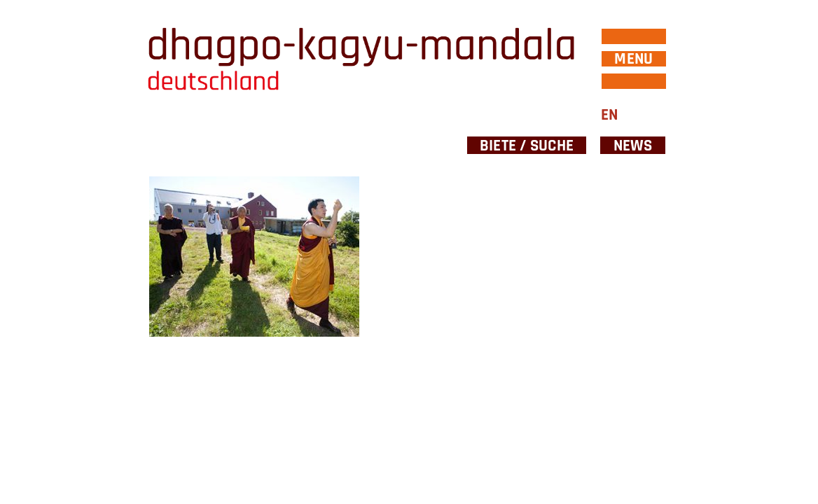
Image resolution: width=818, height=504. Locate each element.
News (633, 145)
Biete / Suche (527, 145)
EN (609, 115)
